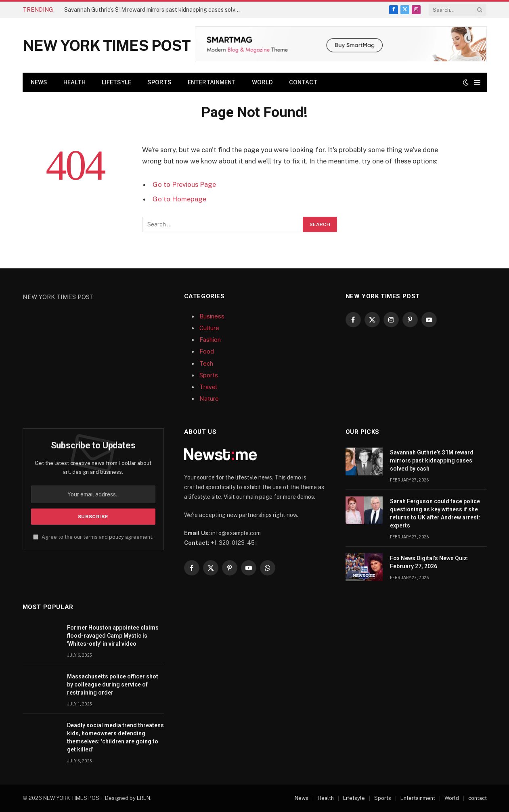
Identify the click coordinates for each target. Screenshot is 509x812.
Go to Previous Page (184, 184)
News (39, 82)
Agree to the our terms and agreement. (93, 537)
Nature (209, 399)
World (262, 82)
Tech (206, 363)
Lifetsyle (116, 82)
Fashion (210, 340)
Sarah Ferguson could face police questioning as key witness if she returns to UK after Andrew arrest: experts (435, 513)
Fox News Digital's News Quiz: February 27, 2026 (429, 562)
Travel (208, 387)
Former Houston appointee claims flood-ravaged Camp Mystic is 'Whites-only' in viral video (113, 636)
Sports (159, 82)
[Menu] (477, 83)
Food (207, 351)
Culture (209, 328)
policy (116, 537)
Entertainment (212, 82)
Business (212, 316)
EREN (143, 798)
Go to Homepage (179, 199)
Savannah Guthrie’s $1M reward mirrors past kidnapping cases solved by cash (155, 10)
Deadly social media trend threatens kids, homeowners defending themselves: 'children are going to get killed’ (115, 737)
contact (303, 82)
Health (74, 82)
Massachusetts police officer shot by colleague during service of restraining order (113, 684)
